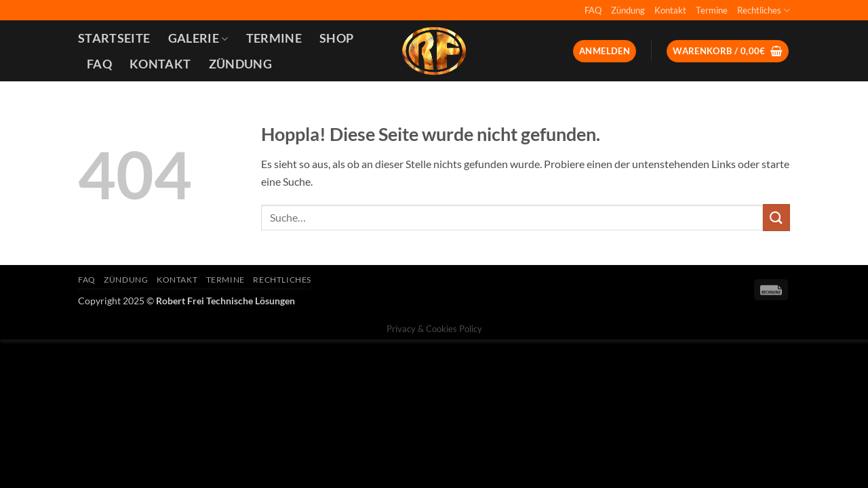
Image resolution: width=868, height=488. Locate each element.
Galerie (198, 38)
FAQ (593, 10)
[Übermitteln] (776, 217)
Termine (712, 10)
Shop (336, 38)
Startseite (114, 38)
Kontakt (670, 10)
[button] (605, 51)
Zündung (628, 10)
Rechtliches (764, 11)
